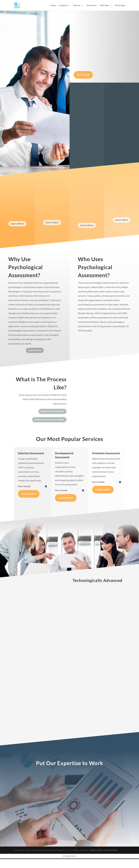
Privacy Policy (110, 850)
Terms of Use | (97, 850)
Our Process (91, 5)
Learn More (17, 224)
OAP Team (104, 5)
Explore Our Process (52, 411)
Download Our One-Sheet (49, 420)
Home (53, 5)
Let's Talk (83, 75)
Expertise (63, 5)
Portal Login (120, 5)
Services (77, 5)
